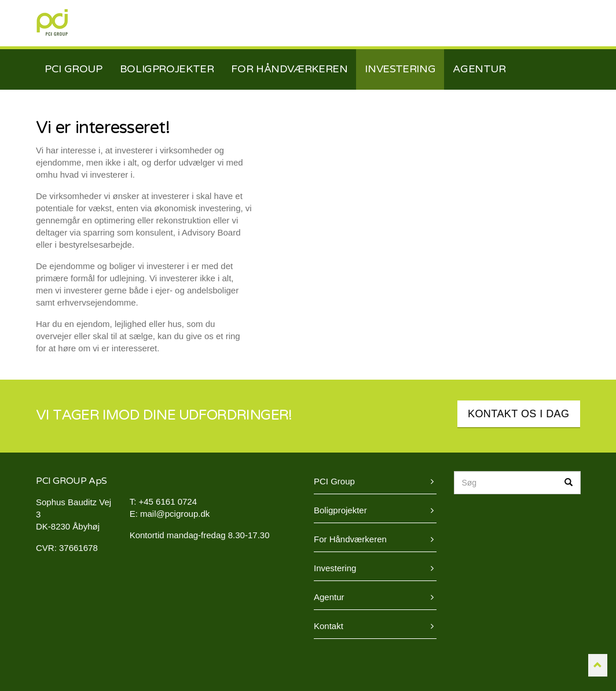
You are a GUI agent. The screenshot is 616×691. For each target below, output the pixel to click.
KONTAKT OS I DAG (519, 414)
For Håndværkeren (350, 539)
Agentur (329, 597)
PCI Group (52, 23)
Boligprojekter (340, 510)
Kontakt (329, 626)
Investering (335, 568)
